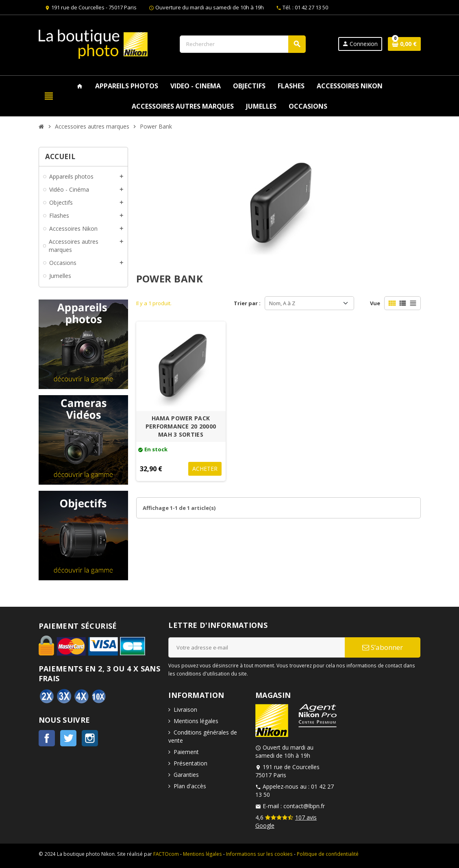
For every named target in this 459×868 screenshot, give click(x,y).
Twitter (68, 738)
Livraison (185, 709)
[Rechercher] (243, 44)
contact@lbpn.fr (304, 806)
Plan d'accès (190, 786)
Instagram (90, 738)
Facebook (47, 738)
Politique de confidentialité (328, 854)
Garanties (186, 775)
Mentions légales (196, 721)
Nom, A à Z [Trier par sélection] (282, 303)
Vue (375, 303)
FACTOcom (166, 854)
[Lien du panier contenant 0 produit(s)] (404, 44)
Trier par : (247, 303)
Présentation (190, 763)
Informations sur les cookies (259, 854)
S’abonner (383, 647)
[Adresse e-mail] (257, 647)
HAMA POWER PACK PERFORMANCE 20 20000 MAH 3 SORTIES (181, 426)
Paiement (186, 752)
